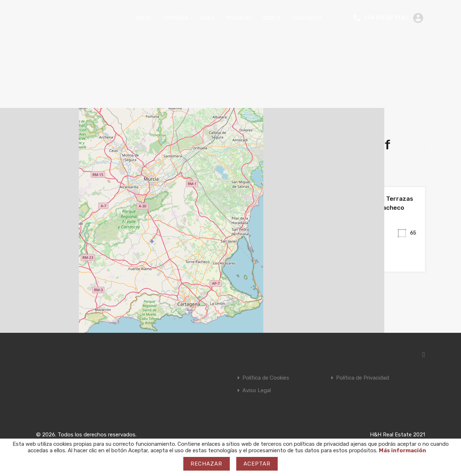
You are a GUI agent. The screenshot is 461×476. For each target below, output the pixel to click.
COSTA (272, 18)
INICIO (144, 18)
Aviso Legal (257, 391)
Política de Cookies (266, 378)
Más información (402, 450)
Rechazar (207, 464)
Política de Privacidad (362, 378)
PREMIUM (239, 18)
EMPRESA (176, 18)
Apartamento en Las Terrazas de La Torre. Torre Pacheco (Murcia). (368, 208)
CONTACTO (307, 18)
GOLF (207, 18)
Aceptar (257, 464)
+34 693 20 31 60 (386, 18)
